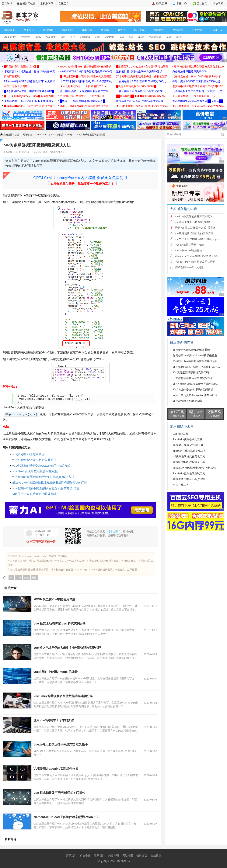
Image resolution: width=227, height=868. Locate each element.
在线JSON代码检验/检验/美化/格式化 (194, 468)
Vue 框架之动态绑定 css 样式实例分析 (60, 623)
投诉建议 (142, 856)
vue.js (141, 37)
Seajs (121, 37)
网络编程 (48, 30)
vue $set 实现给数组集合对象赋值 (35, 471)
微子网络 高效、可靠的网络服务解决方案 (84, 91)
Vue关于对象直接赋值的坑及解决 (35, 494)
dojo (131, 37)
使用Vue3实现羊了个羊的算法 (54, 720)
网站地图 (128, 856)
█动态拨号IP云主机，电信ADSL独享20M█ (29, 91)
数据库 (105, 30)
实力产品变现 (12, 76)
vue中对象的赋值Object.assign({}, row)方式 (41, 466)
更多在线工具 (181, 485)
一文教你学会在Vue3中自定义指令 (193, 378)
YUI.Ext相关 (10, 37)
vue (11, 578)
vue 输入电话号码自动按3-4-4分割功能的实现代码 (67, 648)
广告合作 (85, 856)
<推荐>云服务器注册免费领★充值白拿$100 (198, 67)
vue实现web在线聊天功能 (188, 401)
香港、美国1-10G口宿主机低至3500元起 (196, 81)
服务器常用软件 (26, 4)
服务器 (121, 30)
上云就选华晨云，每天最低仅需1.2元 (194, 96)
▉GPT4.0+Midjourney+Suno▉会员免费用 (29, 96)
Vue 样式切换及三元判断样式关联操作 (59, 793)
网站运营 (178, 30)
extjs (98, 37)
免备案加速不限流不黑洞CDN (190, 71)
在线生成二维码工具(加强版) (190, 479)
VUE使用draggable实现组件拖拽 (56, 769)
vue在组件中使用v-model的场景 (56, 672)
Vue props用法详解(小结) (189, 245)
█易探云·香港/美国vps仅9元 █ (21, 67)
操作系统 (159, 30)
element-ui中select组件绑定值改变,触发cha (199, 256)
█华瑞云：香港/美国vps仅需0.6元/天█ (82, 101)
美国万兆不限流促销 (16, 86)
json (63, 37)
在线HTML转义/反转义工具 (189, 462)
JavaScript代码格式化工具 (188, 439)
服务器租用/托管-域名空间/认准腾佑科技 (140, 101)
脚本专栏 (68, 30)
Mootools (109, 37)
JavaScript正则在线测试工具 (189, 474)
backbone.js (155, 37)
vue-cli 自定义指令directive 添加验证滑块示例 (199, 395)
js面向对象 (85, 37)
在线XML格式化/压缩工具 (188, 445)
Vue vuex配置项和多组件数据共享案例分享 (63, 696)
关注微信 (202, 4)
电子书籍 (139, 30)
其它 (179, 37)
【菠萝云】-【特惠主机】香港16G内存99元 (29, 71)
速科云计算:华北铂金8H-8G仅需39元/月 (140, 71)
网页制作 (29, 30)
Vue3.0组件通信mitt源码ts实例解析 (193, 390)
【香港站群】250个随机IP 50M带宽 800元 (141, 81)
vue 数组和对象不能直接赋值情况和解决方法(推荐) (46, 488)
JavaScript (40, 135)
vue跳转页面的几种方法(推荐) (193, 222)
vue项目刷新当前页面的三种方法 (194, 233)
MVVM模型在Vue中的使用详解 (54, 599)
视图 (34, 578)
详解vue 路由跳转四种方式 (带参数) (196, 228)
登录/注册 (162, 4)
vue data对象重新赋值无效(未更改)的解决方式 (43, 477)
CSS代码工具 (181, 434)
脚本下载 (87, 30)
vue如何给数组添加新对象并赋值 (34, 460)
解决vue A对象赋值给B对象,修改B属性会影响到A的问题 (50, 483)
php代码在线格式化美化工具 (189, 451)
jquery (38, 37)
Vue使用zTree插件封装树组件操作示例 (195, 361)
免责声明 (113, 856)
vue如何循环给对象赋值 (28, 454)
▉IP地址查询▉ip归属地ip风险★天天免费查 (86, 76)
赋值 (26, 578)
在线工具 (64, 4)
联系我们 (99, 856)
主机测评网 (47, 4)
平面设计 (197, 30)
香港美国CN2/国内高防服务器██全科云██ (198, 101)
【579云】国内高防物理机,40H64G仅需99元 (86, 81)
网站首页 (10, 30)
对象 (19, 578)
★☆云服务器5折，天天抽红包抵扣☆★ (83, 86)
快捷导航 (220, 4)
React (168, 37)
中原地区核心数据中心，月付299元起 (82, 96)
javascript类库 (56, 135)
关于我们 (71, 856)
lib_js (73, 37)
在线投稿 (156, 856)
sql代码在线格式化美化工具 (189, 456)
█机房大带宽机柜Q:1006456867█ (136, 86)
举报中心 (182, 4)
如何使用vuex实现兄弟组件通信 (191, 350)
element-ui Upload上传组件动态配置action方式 (66, 817)
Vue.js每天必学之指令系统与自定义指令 (61, 744)
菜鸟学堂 (7, 4)
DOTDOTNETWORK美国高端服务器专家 (84, 106)
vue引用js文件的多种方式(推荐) (193, 216)
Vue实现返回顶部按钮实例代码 (191, 373)
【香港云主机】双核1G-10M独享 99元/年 (197, 76)
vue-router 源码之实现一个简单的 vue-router (198, 367)
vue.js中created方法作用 (189, 250)
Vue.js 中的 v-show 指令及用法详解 (195, 262)
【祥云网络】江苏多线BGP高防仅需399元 (141, 91)
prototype (26, 37)
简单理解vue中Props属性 (189, 267)
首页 (17, 135)
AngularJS (51, 37)
